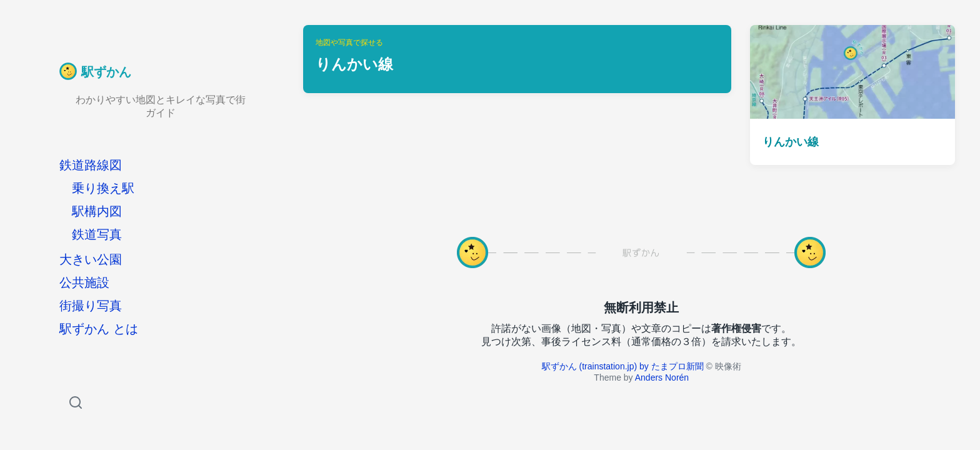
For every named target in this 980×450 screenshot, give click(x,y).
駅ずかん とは (99, 329)
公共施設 (84, 282)
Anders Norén (662, 377)
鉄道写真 (97, 234)
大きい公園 (91, 259)
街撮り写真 (91, 306)
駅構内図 (97, 211)
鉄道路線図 (91, 165)
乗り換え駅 (103, 188)
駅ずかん (106, 72)
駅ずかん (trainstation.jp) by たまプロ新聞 (623, 366)
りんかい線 (791, 142)
